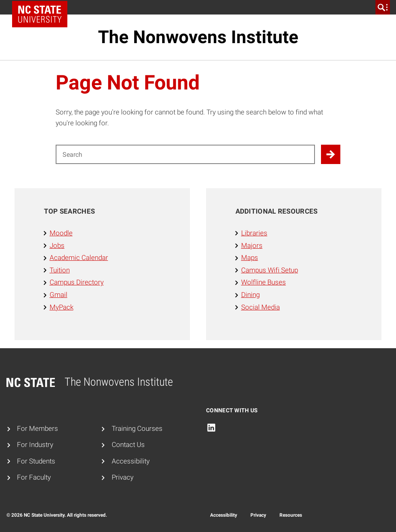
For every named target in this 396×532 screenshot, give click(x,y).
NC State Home (43, 7)
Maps (250, 258)
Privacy (123, 477)
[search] (383, 7)
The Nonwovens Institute (198, 37)
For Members (38, 429)
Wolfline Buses (264, 282)
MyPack (61, 307)
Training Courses (137, 429)
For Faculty (34, 477)
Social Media (261, 307)
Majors (252, 246)
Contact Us (128, 445)
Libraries (254, 233)
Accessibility (131, 461)
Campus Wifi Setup (270, 270)
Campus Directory (77, 282)
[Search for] (185, 154)
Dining (250, 295)
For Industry (35, 445)
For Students (36, 461)
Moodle (61, 233)
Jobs (57, 246)
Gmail (58, 295)
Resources (291, 515)
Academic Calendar (79, 258)
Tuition (60, 270)
